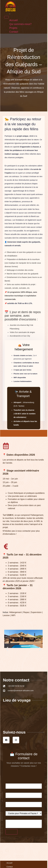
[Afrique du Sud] (24, 714)
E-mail (10, 791)
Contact (10, 14)
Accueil (10, 14)
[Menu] (6, 17)
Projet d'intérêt (15, 809)
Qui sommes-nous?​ (10, 14)
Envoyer (11, 832)
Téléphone (12, 800)
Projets (10, 14)
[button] (7, 649)
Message (11, 818)
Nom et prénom (15, 782)
